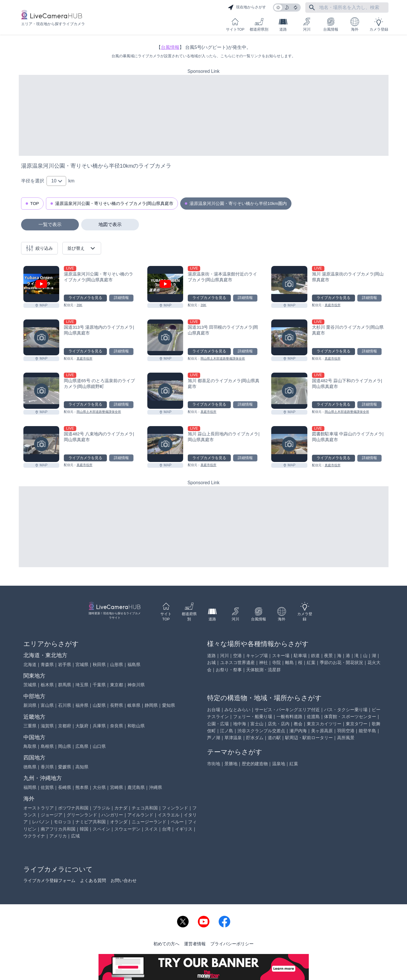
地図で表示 (110, 224)
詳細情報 (121, 298)
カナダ (121, 808)
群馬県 (65, 685)
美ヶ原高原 (322, 731)
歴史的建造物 (255, 764)
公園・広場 (218, 724)
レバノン (41, 822)
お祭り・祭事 (229, 670)
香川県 (47, 767)
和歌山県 (136, 726)
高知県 (82, 767)
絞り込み (39, 248)
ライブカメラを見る (85, 298)
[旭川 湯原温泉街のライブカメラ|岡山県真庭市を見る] (289, 284)
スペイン (101, 829)
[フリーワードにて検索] (312, 8)
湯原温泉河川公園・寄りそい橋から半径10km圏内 (238, 203)
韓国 (84, 829)
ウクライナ (34, 836)
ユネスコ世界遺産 (237, 662)
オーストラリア (39, 808)
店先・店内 (279, 724)
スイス (151, 829)
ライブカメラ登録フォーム (49, 880)
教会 (298, 724)
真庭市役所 (333, 305)
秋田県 (99, 664)
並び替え (82, 248)
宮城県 (82, 664)
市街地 (214, 764)
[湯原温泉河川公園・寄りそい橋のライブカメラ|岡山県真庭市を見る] (41, 284)
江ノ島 (227, 731)
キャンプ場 (257, 656)
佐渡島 (313, 716)
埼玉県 (82, 685)
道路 (283, 24)
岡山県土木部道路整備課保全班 (223, 358)
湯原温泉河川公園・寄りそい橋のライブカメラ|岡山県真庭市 (114, 203)
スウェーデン (127, 829)
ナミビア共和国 (91, 822)
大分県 (99, 787)
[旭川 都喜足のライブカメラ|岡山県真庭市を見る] (165, 391)
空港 (237, 656)
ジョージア (52, 815)
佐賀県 (47, 787)
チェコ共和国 (145, 808)
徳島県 (30, 767)
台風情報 (331, 24)
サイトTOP (235, 24)
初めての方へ (166, 944)
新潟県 (30, 705)
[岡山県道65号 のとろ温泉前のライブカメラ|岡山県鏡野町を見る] (41, 391)
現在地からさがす (247, 8)
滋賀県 (47, 726)
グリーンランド (82, 815)
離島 (289, 662)
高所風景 (346, 738)
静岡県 (151, 705)
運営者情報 (195, 944)
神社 (263, 662)
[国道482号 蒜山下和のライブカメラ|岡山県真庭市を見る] (289, 391)
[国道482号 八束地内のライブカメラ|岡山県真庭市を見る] (41, 444)
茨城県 (30, 685)
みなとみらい (237, 710)
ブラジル (101, 808)
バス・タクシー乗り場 (346, 710)
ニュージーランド (149, 822)
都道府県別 (259, 24)
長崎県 (65, 787)
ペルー (177, 822)
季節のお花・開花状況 (341, 662)
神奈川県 (136, 685)
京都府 (65, 726)
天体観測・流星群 (263, 670)
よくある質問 (93, 880)
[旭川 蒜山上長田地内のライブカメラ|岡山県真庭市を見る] (165, 444)
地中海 (240, 724)
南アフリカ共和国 (58, 829)
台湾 (166, 829)
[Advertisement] (204, 115)
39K (79, 305)
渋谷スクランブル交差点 (261, 731)
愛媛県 (65, 767)
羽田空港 (346, 731)
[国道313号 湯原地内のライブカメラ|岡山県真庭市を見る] (41, 337)
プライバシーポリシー (232, 944)
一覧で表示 (50, 224)
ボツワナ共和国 (73, 808)
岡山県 (65, 746)
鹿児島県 (136, 787)
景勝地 (231, 764)
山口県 (99, 746)
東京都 (117, 685)
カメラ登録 (379, 24)
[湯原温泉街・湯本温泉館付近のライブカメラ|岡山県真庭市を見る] (165, 284)
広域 (75, 836)
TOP (35, 203)
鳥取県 (30, 746)
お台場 (214, 710)
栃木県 (47, 685)
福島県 (134, 664)
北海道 (30, 664)
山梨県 (99, 705)
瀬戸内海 (298, 731)
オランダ (119, 822)
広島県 (82, 746)
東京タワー (357, 724)
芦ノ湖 (214, 738)
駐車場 (300, 656)
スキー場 (281, 656)
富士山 (257, 724)
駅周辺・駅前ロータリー (309, 738)
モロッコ (62, 822)
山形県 (117, 664)
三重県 (30, 726)
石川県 (65, 705)
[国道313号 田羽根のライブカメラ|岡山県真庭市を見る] (165, 337)
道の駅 (274, 738)
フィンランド (175, 808)
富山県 (47, 705)
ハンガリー (112, 815)
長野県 (117, 705)
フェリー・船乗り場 (253, 716)
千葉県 (99, 685)
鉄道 (315, 656)
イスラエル (169, 815)
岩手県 (65, 664)
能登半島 (367, 731)
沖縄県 (156, 787)
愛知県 (169, 705)
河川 (307, 24)
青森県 (47, 664)
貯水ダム (255, 738)
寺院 (276, 662)
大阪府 (82, 726)
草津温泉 (233, 738)
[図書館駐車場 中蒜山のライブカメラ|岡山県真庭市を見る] (289, 444)
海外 (355, 24)
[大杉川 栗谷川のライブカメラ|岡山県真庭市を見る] (289, 337)
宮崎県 (117, 787)
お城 (211, 662)
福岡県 (30, 787)
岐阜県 (134, 705)
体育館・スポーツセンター (350, 716)
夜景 (328, 656)
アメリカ (58, 836)
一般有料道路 (289, 716)
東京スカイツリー (324, 724)
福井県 (82, 705)
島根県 (47, 746)
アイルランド (140, 815)
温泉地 (279, 764)
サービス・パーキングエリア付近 (287, 710)
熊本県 (82, 787)
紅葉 (311, 662)
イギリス (184, 829)
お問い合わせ (124, 880)
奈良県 (117, 726)
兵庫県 (99, 726)
